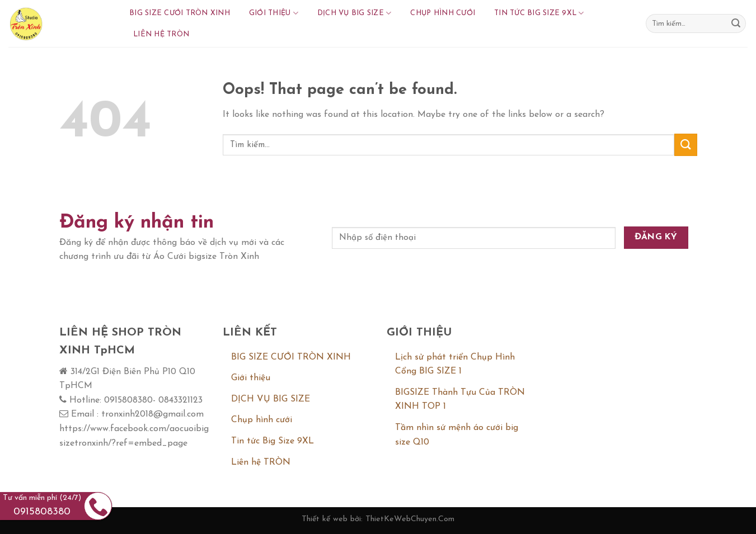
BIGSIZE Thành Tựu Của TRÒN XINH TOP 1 (460, 400)
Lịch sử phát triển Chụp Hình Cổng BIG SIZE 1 (455, 365)
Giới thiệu (274, 13)
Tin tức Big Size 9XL (539, 13)
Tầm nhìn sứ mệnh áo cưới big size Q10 (457, 435)
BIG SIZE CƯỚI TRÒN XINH (180, 13)
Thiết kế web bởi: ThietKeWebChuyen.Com (378, 519)
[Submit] (736, 23)
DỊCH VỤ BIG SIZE (354, 13)
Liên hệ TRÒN (161, 34)
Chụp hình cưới (443, 13)
